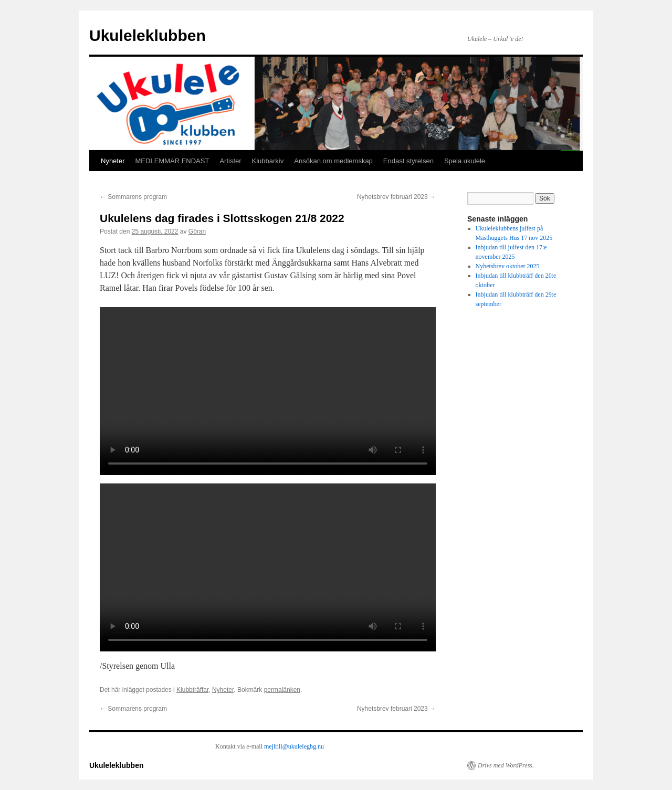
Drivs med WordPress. (506, 765)
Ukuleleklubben (148, 35)
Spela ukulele (465, 161)
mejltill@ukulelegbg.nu (294, 746)
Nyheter (113, 161)
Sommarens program (133, 197)
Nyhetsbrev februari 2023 (396, 197)
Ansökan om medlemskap (333, 161)
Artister (230, 161)
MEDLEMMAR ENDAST (172, 161)
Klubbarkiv (268, 161)
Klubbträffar (192, 690)
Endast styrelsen (408, 161)
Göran (197, 231)
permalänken (282, 690)
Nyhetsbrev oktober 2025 (508, 266)
